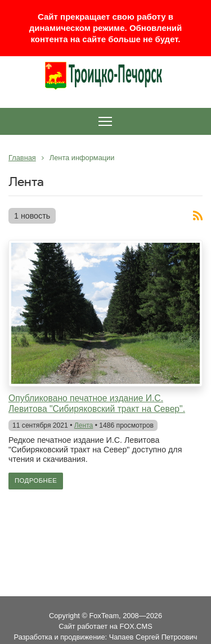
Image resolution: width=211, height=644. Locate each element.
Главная (22, 158)
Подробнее (36, 480)
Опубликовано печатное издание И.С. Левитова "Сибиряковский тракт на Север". (97, 403)
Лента (84, 425)
